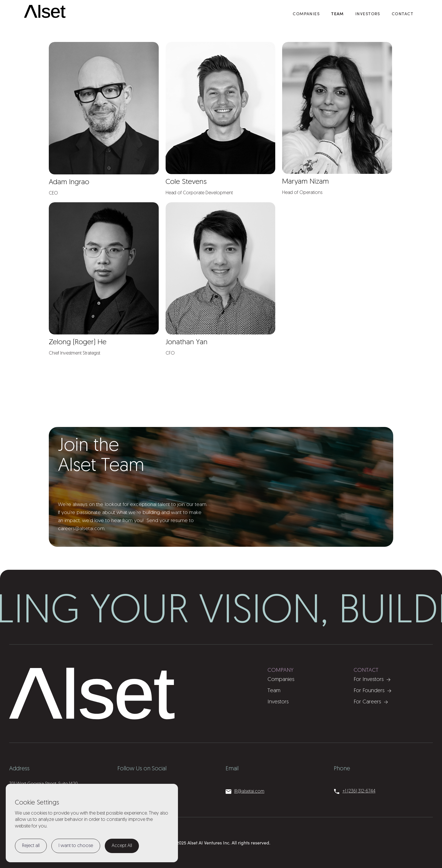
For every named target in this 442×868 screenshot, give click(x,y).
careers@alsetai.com (81, 529)
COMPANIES (306, 14)
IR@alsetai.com (249, 792)
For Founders (369, 691)
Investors (368, 14)
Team (338, 14)
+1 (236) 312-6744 (359, 791)
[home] (45, 12)
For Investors (369, 680)
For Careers (367, 702)
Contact (403, 14)
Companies (281, 680)
